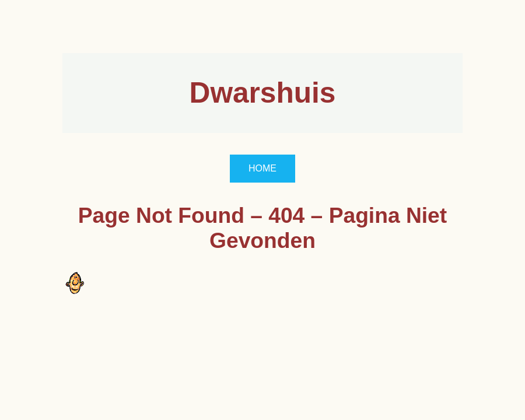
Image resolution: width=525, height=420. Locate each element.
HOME (262, 168)
